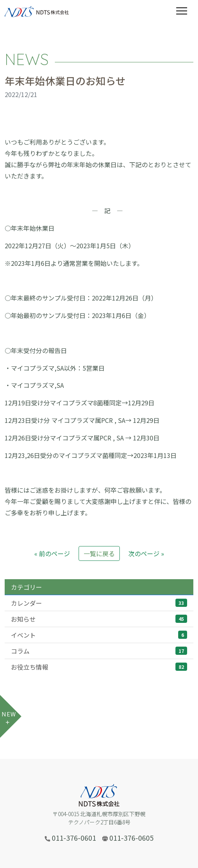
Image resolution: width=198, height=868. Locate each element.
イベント (99, 635)
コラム (99, 651)
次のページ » (146, 553)
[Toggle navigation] (185, 11)
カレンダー (99, 603)
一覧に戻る (99, 553)
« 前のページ (52, 553)
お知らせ (99, 619)
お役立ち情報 (99, 667)
